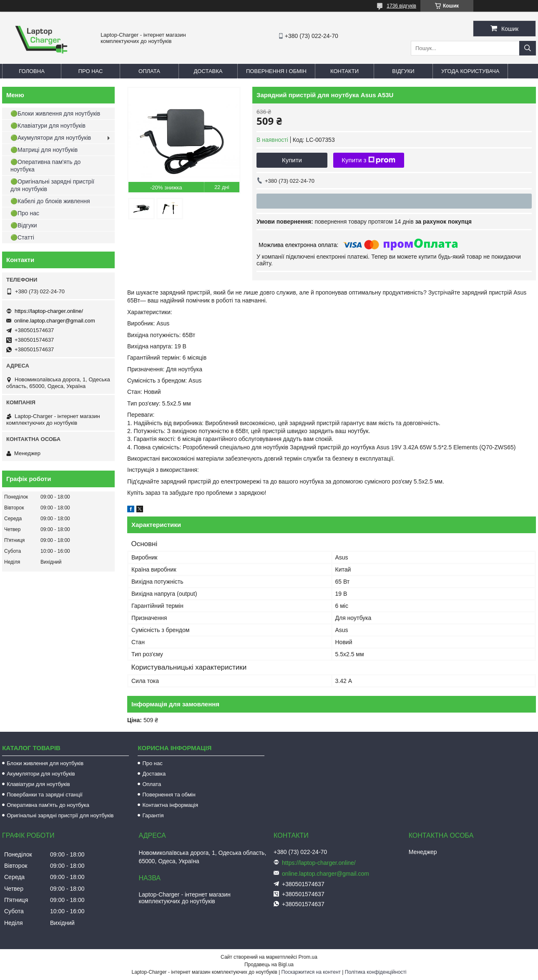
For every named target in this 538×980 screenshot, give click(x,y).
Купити (292, 160)
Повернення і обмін (276, 71)
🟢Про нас (25, 213)
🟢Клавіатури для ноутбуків (48, 126)
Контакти (344, 71)
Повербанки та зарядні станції (45, 795)
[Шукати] (528, 48)
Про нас (91, 71)
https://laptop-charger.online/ (49, 311)
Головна (32, 71)
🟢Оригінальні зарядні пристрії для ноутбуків (52, 185)
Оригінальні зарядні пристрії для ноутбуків (60, 815)
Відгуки (403, 71)
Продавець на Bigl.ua (269, 965)
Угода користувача (470, 71)
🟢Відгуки (24, 225)
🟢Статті (22, 237)
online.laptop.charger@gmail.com (55, 321)
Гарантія (153, 815)
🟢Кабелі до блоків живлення (50, 201)
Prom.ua (308, 957)
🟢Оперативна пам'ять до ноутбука (45, 166)
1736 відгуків (401, 6)
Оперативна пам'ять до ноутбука (48, 805)
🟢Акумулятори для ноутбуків (51, 138)
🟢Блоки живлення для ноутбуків (55, 113)
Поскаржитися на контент (311, 972)
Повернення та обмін (169, 795)
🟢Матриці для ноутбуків (44, 150)
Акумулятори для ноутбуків (41, 774)
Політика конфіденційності (376, 972)
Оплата (149, 71)
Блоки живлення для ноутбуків (45, 763)
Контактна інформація (170, 805)
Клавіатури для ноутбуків (38, 784)
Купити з (368, 160)
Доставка (208, 71)
